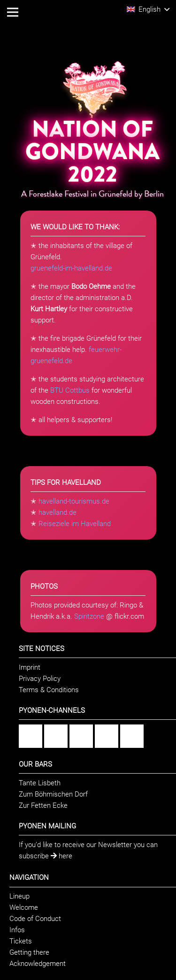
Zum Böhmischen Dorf (53, 794)
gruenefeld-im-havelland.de (71, 268)
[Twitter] (132, 736)
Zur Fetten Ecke (43, 805)
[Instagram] (56, 736)
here (61, 856)
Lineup (19, 896)
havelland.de (57, 512)
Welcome (24, 907)
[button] (148, 9)
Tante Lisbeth (40, 783)
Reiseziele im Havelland (75, 524)
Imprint (30, 667)
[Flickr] (81, 736)
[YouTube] (107, 736)
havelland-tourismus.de (74, 501)
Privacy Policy (40, 679)
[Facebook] (31, 736)
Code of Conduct (35, 919)
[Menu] (13, 12)
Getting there (29, 952)
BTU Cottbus (70, 390)
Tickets (21, 941)
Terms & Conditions (49, 690)
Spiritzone (89, 616)
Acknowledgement (38, 964)
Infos (17, 930)
